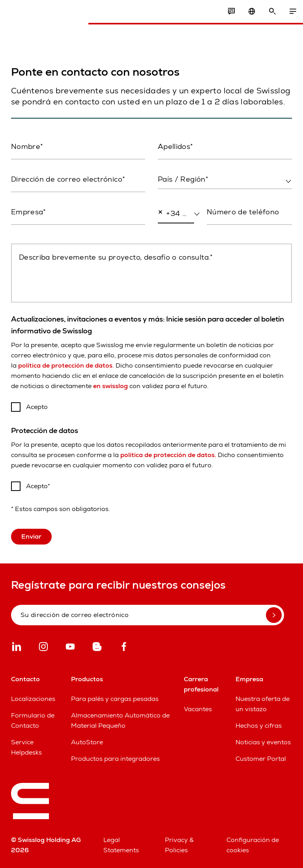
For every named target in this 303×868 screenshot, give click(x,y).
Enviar (31, 536)
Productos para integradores (115, 759)
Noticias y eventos (263, 742)
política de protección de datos (65, 365)
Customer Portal (261, 759)
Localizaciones (33, 699)
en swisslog (110, 386)
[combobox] (225, 180)
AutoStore (87, 742)
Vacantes (198, 709)
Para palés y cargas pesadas (115, 699)
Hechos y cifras (259, 726)
